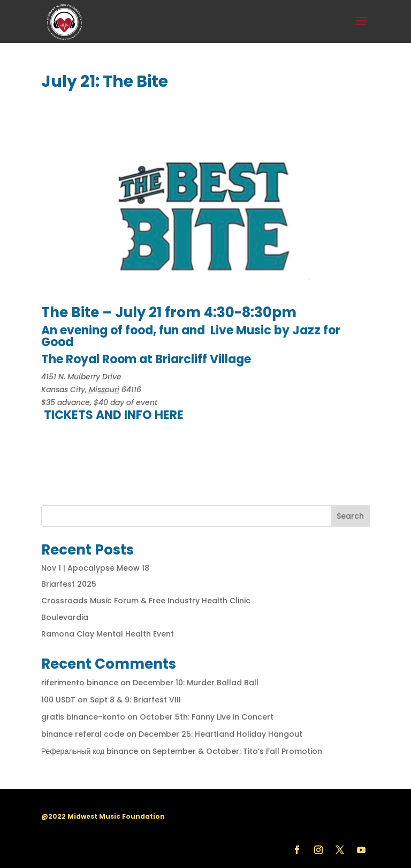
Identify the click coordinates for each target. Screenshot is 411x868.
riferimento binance (80, 683)
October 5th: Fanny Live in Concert (207, 717)
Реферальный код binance (90, 751)
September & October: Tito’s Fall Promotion (237, 751)
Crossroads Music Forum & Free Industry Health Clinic (146, 601)
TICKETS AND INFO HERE (114, 415)
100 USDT (58, 700)
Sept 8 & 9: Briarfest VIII (135, 700)
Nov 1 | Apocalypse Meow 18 (95, 568)
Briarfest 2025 (69, 584)
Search (350, 516)
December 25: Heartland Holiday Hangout (220, 734)
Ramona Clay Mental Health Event (108, 634)
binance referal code (83, 734)
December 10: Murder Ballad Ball (196, 683)
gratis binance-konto (83, 717)
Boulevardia (65, 617)
